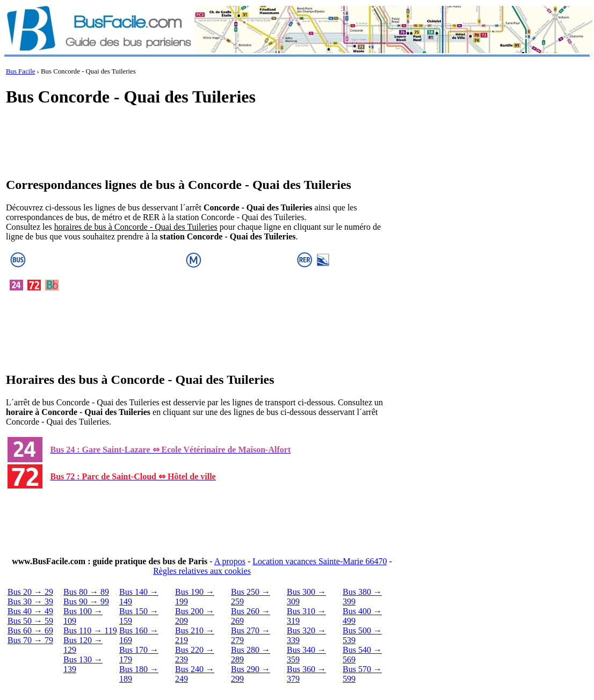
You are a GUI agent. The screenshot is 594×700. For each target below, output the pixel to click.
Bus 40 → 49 (30, 611)
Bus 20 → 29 (30, 592)
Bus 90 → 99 (86, 601)
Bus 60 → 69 (30, 630)
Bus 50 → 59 (30, 621)
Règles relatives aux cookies (202, 571)
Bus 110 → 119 (90, 630)
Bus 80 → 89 (86, 592)
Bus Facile (20, 71)
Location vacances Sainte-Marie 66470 (320, 561)
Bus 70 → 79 (30, 640)
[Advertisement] (202, 143)
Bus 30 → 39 (30, 601)
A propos (230, 561)
